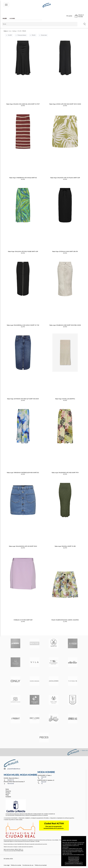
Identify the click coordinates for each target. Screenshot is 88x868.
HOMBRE (12, 18)
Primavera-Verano (22, 35)
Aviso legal (7, 865)
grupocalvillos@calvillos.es (14, 769)
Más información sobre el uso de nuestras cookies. (73, 855)
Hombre (8, 793)
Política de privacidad (41, 865)
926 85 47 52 (11, 780)
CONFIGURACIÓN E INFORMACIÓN (74, 863)
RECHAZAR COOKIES (74, 858)
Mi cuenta (69, 16)
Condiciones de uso (28, 865)
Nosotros (8, 791)
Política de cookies (16, 865)
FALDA (34, 35)
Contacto (8, 797)
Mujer (7, 795)
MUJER (10, 35)
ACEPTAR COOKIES (74, 861)
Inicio (7, 789)
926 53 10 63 (11, 784)
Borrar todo (44, 35)
